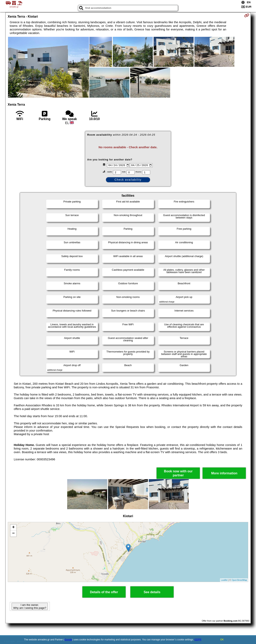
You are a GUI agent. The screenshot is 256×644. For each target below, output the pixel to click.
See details (152, 592)
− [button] (13, 534)
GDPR (198, 640)
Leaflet (224, 580)
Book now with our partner (178, 473)
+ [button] (13, 528)
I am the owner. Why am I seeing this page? (30, 606)
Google (68, 640)
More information (224, 473)
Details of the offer (104, 592)
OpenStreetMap (239, 580)
